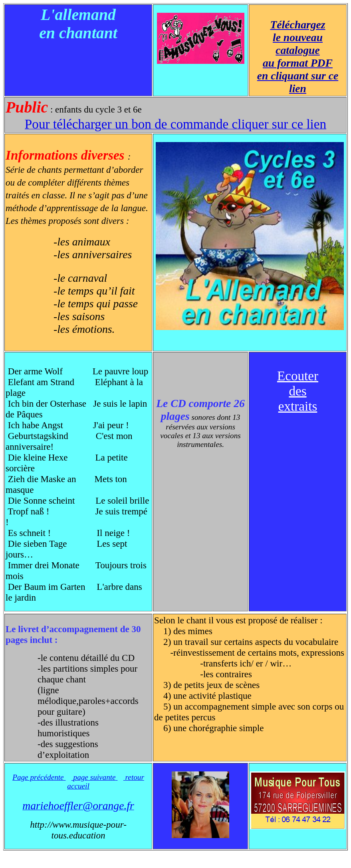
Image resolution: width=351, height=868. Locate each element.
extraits (298, 406)
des (297, 391)
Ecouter (298, 376)
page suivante (95, 777)
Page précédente (39, 777)
